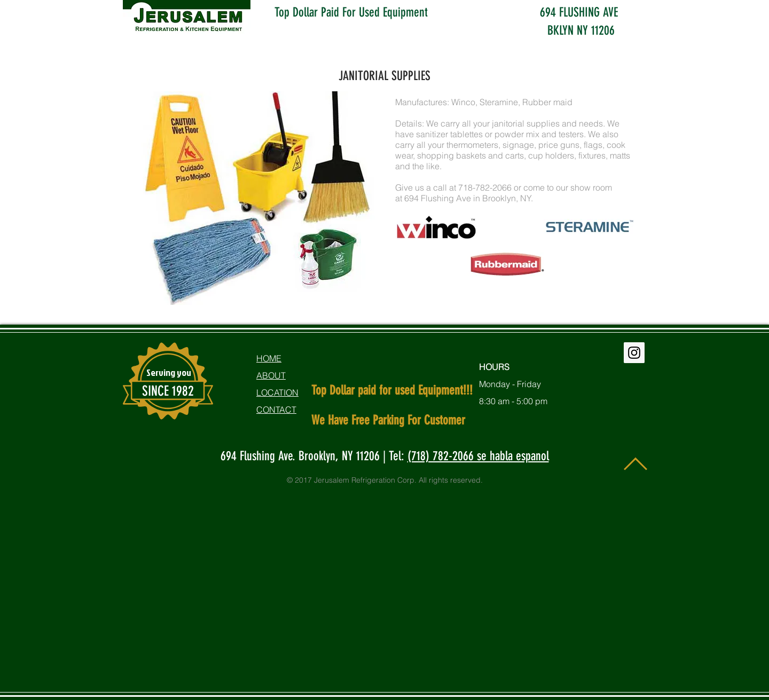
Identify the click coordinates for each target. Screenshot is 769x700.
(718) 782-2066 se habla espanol (478, 456)
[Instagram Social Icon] (634, 353)
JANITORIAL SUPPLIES (384, 76)
